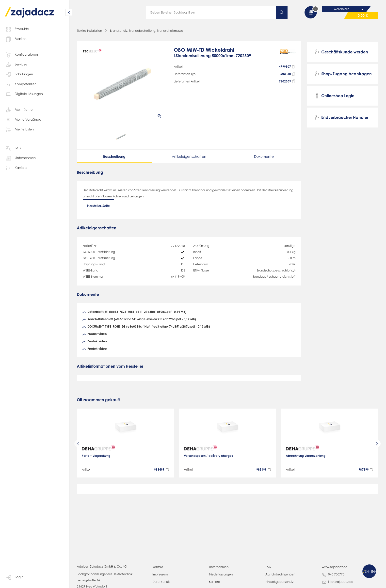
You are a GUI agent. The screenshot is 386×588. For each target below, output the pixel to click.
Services (16, 64)
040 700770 (333, 575)
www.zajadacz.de (333, 567)
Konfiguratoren (20, 55)
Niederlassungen (220, 574)
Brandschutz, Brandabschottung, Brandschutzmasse (144, 31)
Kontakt (157, 567)
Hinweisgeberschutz (279, 582)
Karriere (16, 168)
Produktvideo (94, 334)
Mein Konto (18, 110)
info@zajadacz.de (337, 582)
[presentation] (78, 444)
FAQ (13, 148)
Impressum (160, 574)
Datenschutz (161, 582)
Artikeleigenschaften (189, 156)
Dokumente (264, 156)
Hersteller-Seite (99, 206)
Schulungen (18, 74)
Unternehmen (20, 158)
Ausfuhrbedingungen (279, 574)
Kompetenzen (20, 84)
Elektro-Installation (89, 31)
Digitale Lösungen (23, 94)
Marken (15, 39)
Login (14, 577)
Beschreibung (114, 156)
